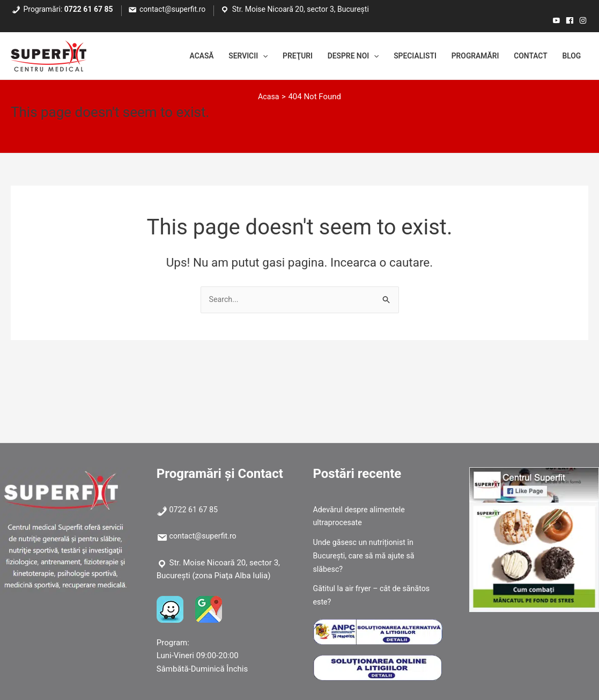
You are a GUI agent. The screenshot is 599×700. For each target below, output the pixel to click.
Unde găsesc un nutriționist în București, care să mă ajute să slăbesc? (367, 556)
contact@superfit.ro (172, 9)
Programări (465, 56)
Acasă (170, 56)
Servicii (220, 56)
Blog (570, 56)
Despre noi (334, 56)
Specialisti (401, 56)
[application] (236, 56)
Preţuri (274, 56)
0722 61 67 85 (89, 9)
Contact (526, 56)
